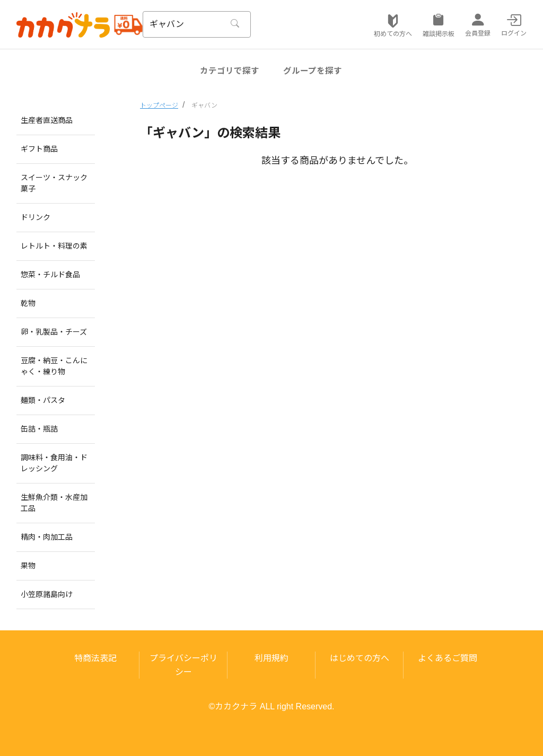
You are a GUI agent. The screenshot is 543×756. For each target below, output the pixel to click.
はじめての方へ (360, 658)
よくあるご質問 (448, 658)
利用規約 (271, 658)
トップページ (159, 106)
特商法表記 (95, 658)
